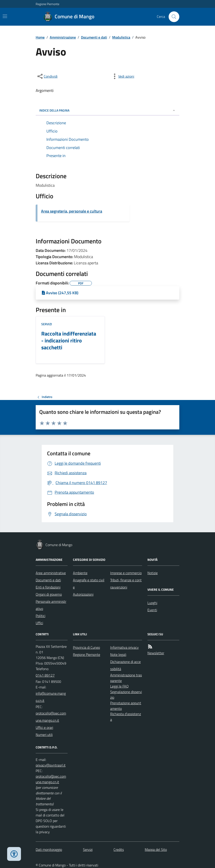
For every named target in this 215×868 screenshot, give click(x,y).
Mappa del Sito (156, 849)
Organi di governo (49, 594)
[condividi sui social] (47, 76)
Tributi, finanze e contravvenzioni (126, 584)
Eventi (152, 610)
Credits (119, 849)
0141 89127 (45, 675)
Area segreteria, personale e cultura (72, 211)
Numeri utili (44, 735)
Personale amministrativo (51, 605)
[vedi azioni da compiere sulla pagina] (123, 76)
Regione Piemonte (48, 4)
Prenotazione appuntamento (126, 706)
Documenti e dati (94, 37)
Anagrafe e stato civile (89, 584)
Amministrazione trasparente (126, 678)
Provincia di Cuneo (86, 647)
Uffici (39, 623)
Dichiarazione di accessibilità (125, 665)
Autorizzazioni (83, 594)
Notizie (153, 573)
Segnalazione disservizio (126, 695)
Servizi (47, 324)
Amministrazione (63, 37)
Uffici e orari (44, 727)
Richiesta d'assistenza (126, 717)
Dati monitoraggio (49, 849)
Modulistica (121, 37)
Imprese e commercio (126, 573)
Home (40, 37)
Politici (40, 616)
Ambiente (80, 573)
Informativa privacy (124, 647)
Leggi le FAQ (119, 686)
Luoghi (152, 603)
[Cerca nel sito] (172, 17)
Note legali (118, 655)
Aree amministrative (51, 573)
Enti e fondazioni (48, 587)
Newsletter (156, 653)
